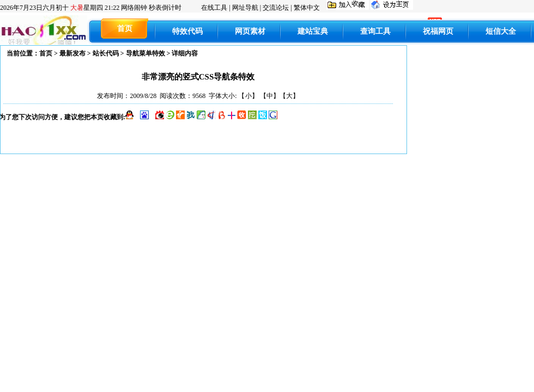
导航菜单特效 (145, 53)
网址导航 (245, 8)
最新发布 (72, 53)
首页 (46, 53)
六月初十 (60, 8)
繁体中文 (307, 8)
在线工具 (214, 8)
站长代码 (106, 53)
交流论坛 (276, 8)
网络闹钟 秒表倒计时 (151, 8)
